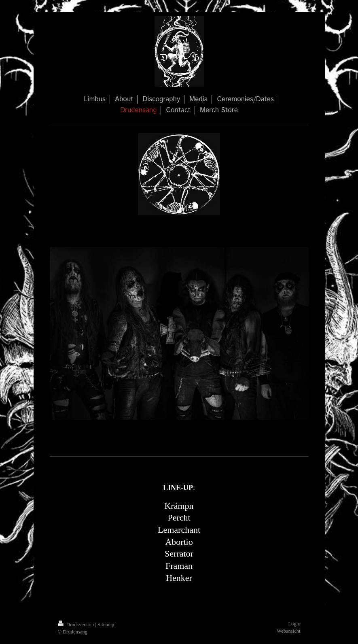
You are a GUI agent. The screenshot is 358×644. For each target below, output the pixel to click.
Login (294, 624)
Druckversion (77, 625)
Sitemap (106, 625)
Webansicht (288, 631)
